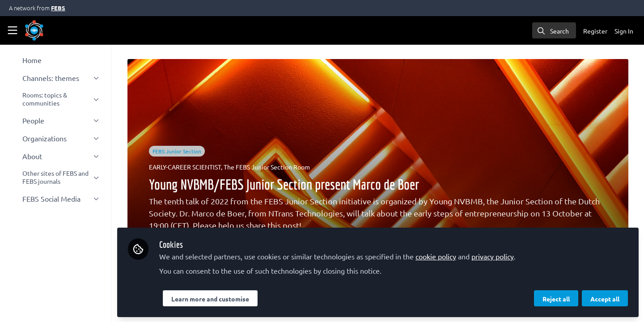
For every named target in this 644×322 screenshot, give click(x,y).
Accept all (605, 298)
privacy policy (495, 256)
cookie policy (439, 256)
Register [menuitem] (595, 31)
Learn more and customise (213, 298)
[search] (554, 30)
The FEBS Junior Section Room (268, 167)
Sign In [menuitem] (624, 31)
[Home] (34, 30)
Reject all (556, 298)
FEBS (58, 8)
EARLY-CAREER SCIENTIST (186, 167)
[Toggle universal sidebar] (13, 30)
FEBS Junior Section (178, 151)
